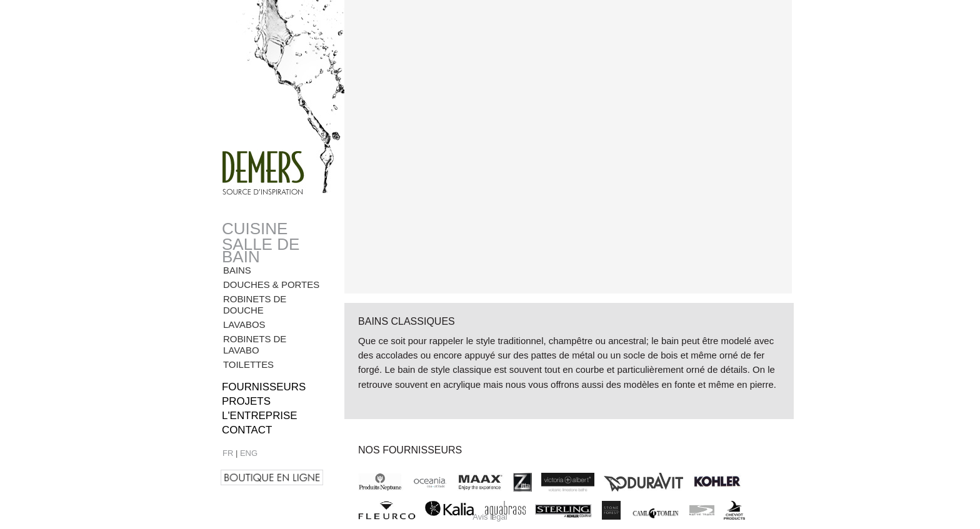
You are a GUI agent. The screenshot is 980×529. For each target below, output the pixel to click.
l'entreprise (260, 416)
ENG (249, 453)
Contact (247, 430)
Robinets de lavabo (255, 344)
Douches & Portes (271, 284)
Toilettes (248, 364)
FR (228, 453)
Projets (246, 401)
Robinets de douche (255, 304)
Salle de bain (261, 250)
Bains (237, 270)
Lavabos (244, 324)
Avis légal (490, 517)
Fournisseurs (264, 387)
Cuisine (255, 229)
